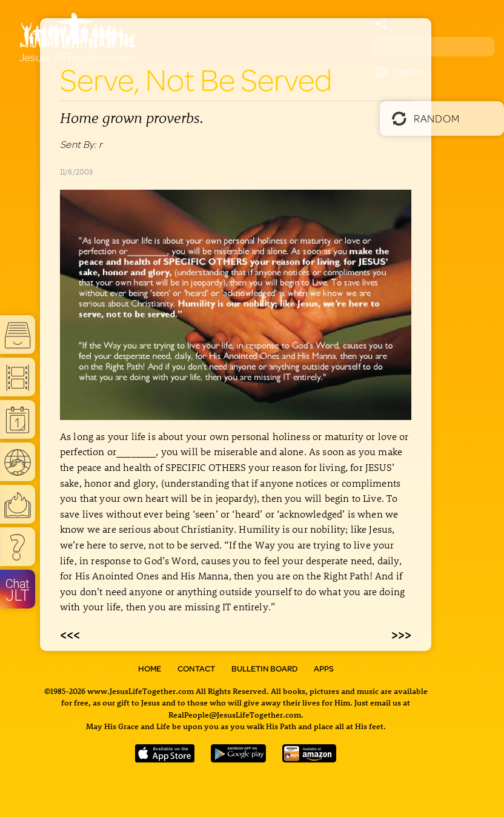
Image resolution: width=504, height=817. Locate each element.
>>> (401, 634)
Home (150, 669)
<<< (70, 634)
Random (426, 118)
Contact (196, 669)
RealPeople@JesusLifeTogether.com (235, 714)
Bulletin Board (264, 669)
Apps (324, 669)
